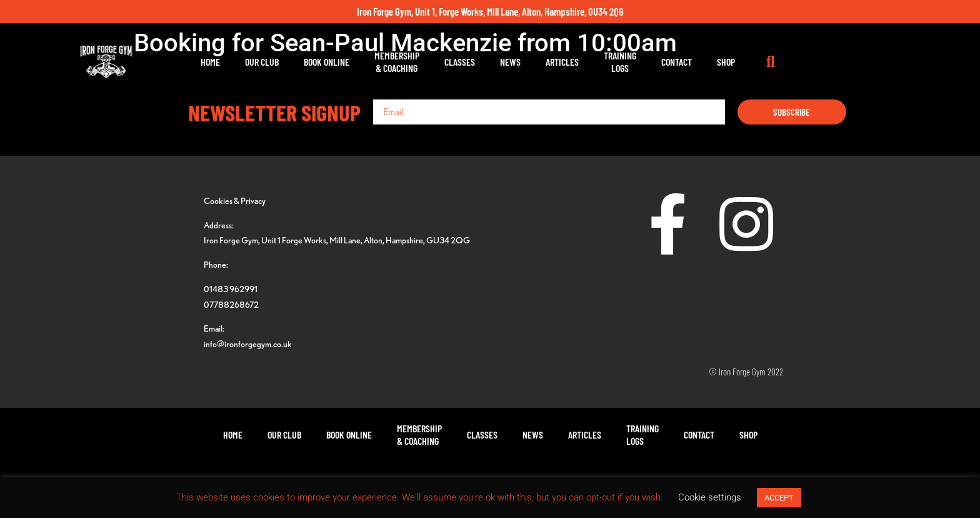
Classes (523, 62)
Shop (789, 62)
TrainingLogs (683, 62)
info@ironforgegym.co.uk (248, 344)
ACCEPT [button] (779, 498)
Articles (625, 62)
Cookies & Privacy (235, 201)
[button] (834, 62)
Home (273, 62)
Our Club (325, 62)
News (573, 62)
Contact (740, 62)
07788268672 (231, 304)
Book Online (390, 62)
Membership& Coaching (460, 62)
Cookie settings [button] (710, 497)
